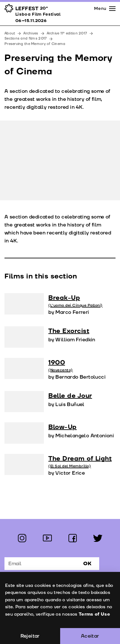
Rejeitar (30, 636)
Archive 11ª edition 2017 (67, 33)
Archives (31, 33)
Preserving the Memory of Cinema (35, 44)
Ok (87, 564)
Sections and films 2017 (26, 38)
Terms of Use (94, 614)
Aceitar (90, 636)
